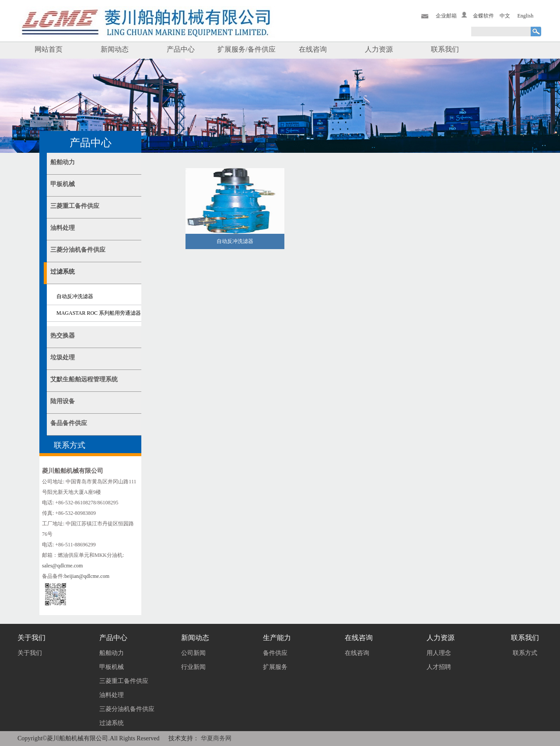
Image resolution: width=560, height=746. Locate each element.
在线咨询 (313, 49)
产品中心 (181, 49)
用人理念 (439, 653)
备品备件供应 (69, 423)
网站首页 (49, 49)
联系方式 (525, 653)
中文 (505, 16)
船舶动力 (63, 162)
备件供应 (275, 653)
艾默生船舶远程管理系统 (84, 379)
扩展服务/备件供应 (246, 49)
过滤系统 (63, 272)
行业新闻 (193, 667)
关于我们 (30, 653)
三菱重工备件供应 (75, 206)
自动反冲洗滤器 (75, 296)
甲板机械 (63, 184)
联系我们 (445, 49)
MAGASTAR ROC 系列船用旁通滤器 (99, 313)
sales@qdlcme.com (62, 566)
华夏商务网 (216, 738)
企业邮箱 (446, 16)
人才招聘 (439, 667)
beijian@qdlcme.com (87, 576)
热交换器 (63, 336)
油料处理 (63, 228)
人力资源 (379, 49)
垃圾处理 (63, 357)
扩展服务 (275, 667)
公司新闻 (193, 653)
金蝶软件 (483, 16)
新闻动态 (115, 49)
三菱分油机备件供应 (78, 250)
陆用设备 (63, 401)
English (526, 16)
